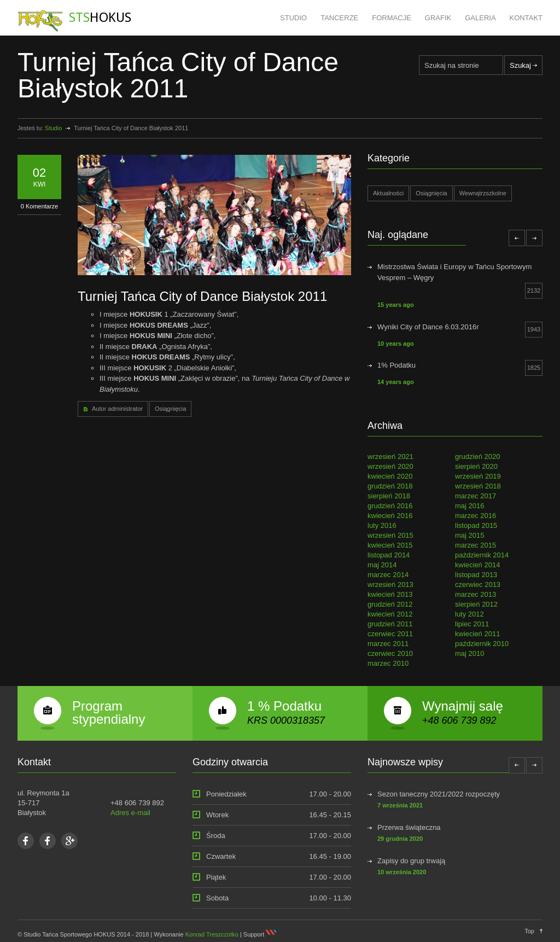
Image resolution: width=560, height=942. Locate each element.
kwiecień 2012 (390, 614)
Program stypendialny (109, 713)
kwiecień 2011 (477, 634)
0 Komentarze (39, 206)
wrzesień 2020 (390, 466)
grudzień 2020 (477, 457)
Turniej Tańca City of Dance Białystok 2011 (202, 296)
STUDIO (293, 18)
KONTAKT (526, 18)
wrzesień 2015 (390, 535)
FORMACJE (392, 18)
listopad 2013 (476, 575)
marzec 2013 (476, 594)
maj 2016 (469, 506)
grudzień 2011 (390, 624)
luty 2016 (382, 525)
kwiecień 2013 (390, 594)
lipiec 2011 (472, 624)
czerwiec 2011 (390, 634)
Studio (53, 128)
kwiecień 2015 (390, 545)
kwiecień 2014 (477, 565)
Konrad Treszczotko (212, 934)
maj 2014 (382, 565)
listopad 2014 (389, 555)
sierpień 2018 (389, 496)
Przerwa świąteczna (409, 827)
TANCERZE (339, 18)
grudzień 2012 (390, 604)
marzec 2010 (388, 663)
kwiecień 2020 (390, 476)
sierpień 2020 (476, 466)
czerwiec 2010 (390, 653)
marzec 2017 (476, 496)
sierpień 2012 (476, 604)
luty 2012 (469, 614)
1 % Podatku (284, 706)
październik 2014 (482, 555)
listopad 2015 (476, 525)
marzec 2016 (476, 516)
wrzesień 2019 (478, 476)
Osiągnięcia (170, 409)
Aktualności (388, 193)
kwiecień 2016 (390, 516)
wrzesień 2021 (390, 457)
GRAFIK (438, 18)
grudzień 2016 (390, 506)
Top (529, 931)
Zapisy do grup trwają (411, 861)
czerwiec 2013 (478, 585)
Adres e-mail (130, 813)
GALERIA (480, 18)
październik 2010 (482, 644)
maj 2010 (469, 653)
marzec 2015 (476, 545)
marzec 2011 (388, 644)
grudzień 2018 (390, 486)
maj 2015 (469, 535)
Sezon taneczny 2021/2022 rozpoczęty (439, 794)
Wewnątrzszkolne (483, 193)
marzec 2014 (388, 575)
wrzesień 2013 (390, 585)
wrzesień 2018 (478, 486)
